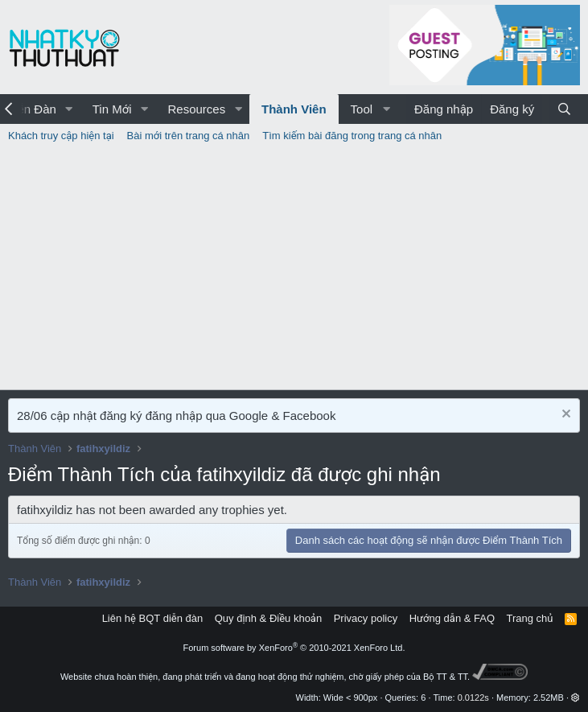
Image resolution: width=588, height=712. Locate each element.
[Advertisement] (294, 269)
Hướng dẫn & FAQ (452, 618)
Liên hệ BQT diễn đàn (153, 618)
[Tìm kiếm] (564, 109)
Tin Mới (112, 109)
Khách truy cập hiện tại (61, 136)
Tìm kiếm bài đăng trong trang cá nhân (352, 136)
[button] (69, 109)
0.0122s (473, 698)
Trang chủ (530, 618)
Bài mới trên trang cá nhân (189, 136)
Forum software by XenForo (294, 648)
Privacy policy (366, 618)
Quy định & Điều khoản (268, 618)
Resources (196, 109)
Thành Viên (294, 109)
